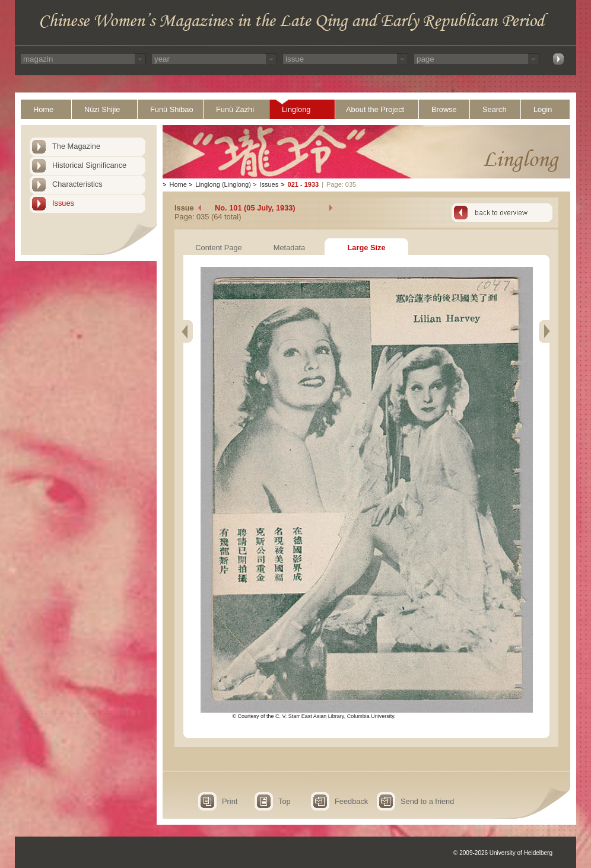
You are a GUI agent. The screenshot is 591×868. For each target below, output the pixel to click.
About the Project (375, 109)
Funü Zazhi (235, 109)
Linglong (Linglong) (223, 184)
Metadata (289, 248)
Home (43, 109)
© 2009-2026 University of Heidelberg (503, 853)
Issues (63, 203)
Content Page (218, 248)
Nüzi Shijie (102, 109)
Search (495, 109)
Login (543, 109)
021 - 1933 (304, 184)
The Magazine (76, 146)
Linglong (296, 109)
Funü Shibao (172, 109)
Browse (444, 109)
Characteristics (77, 184)
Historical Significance (89, 165)
